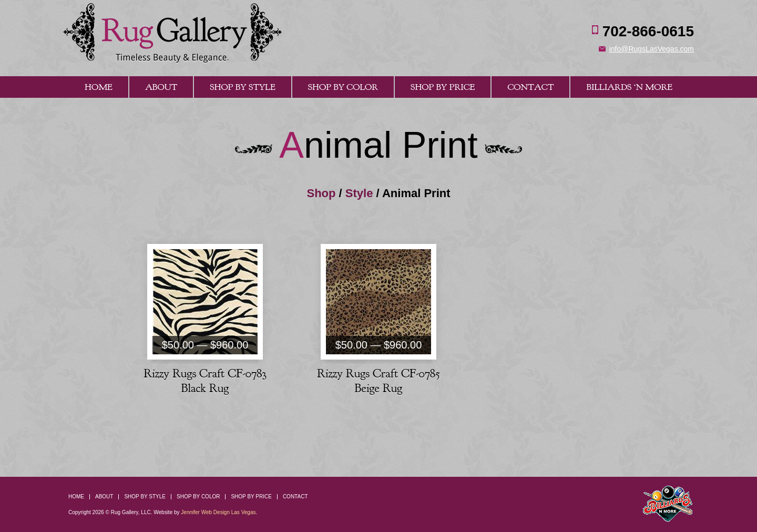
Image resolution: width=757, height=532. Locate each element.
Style (359, 193)
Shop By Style (242, 87)
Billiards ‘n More (629, 87)
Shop (321, 193)
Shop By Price (443, 87)
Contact (530, 87)
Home (99, 87)
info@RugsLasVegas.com (652, 49)
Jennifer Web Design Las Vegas (218, 512)
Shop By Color (343, 87)
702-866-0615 (648, 31)
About (161, 87)
